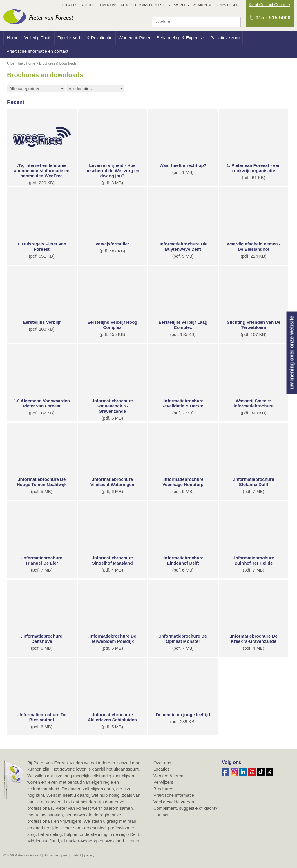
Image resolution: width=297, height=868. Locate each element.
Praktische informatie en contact (37, 51)
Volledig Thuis (38, 38)
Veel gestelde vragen (174, 802)
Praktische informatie (174, 795)
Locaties (162, 769)
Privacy (89, 855)
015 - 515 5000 (273, 18)
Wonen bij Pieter (135, 38)
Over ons (162, 763)
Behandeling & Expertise (180, 38)
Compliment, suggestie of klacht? (185, 808)
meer (135, 841)
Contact (161, 815)
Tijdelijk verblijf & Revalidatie (85, 38)
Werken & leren (168, 776)
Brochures (163, 789)
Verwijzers (163, 782)
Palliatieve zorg (225, 38)
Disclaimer (51, 855)
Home (12, 38)
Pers (65, 855)
